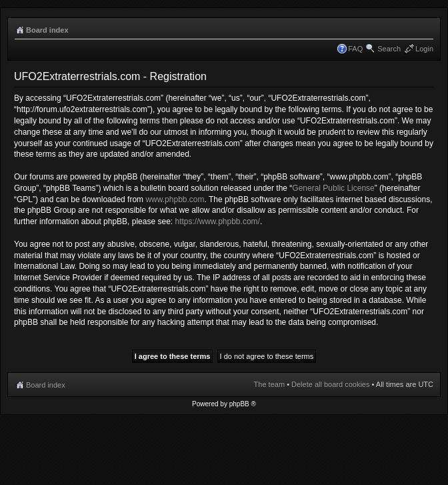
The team (269, 384)
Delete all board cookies (330, 384)
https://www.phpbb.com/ (217, 221)
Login (424, 49)
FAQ (355, 49)
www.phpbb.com (175, 199)
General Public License (333, 188)
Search (389, 49)
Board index (47, 30)
